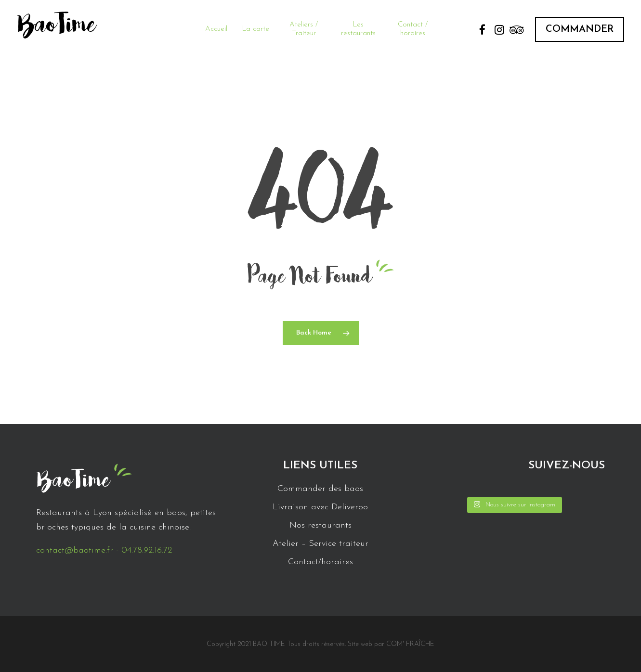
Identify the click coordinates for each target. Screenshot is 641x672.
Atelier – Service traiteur (320, 544)
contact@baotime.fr (75, 550)
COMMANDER (580, 29)
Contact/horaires (320, 562)
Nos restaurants (320, 525)
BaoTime (56, 29)
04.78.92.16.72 (147, 550)
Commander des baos (320, 489)
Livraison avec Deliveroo (320, 507)
